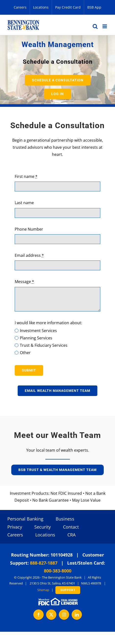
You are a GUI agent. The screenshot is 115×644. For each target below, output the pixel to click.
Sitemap (43, 590)
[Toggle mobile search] (95, 26)
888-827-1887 (44, 563)
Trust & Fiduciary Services (44, 345)
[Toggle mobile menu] (105, 26)
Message (24, 282)
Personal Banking (25, 519)
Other (25, 353)
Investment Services (38, 331)
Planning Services (36, 338)
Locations (45, 535)
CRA (71, 535)
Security (43, 527)
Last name (24, 203)
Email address (29, 255)
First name (26, 176)
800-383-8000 (58, 571)
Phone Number (29, 229)
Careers (15, 535)
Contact (71, 527)
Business (65, 519)
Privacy (15, 527)
